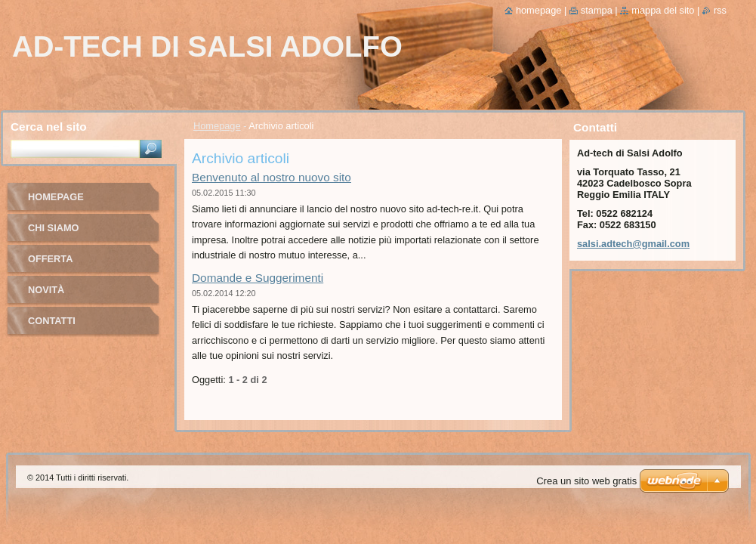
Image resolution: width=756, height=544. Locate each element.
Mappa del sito (663, 10)
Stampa (597, 10)
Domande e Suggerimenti (258, 278)
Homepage (217, 126)
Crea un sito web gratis (586, 481)
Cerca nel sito (49, 127)
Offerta (50, 259)
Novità (46, 290)
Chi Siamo (54, 228)
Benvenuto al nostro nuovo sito (272, 177)
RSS (720, 10)
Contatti (52, 321)
